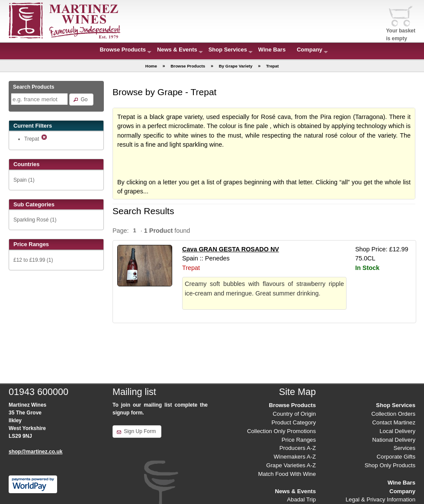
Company (310, 50)
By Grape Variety (236, 66)
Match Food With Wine (287, 474)
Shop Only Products (390, 465)
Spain (20, 180)
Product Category (294, 422)
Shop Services (228, 50)
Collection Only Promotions (281, 431)
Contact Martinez (394, 422)
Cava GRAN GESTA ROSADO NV (231, 249)
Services (404, 448)
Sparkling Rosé (31, 220)
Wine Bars (272, 50)
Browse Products (123, 50)
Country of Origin (294, 414)
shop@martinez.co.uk (35, 452)
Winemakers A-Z (295, 457)
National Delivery (394, 440)
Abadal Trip (301, 499)
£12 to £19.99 (29, 260)
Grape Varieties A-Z (291, 465)
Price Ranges (299, 440)
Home (151, 66)
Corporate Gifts (396, 457)
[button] (81, 100)
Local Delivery (397, 431)
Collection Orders (393, 414)
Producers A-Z (298, 448)
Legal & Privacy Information (381, 499)
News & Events (177, 50)
